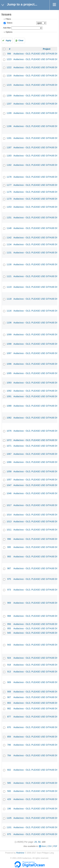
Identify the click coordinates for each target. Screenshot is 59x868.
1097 (9, 353)
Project (46, 49)
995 (9, 547)
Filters (8, 19)
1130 (9, 264)
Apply (8, 40)
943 (9, 645)
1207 (9, 104)
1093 (9, 383)
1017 (9, 505)
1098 (9, 344)
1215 (9, 85)
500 (9, 791)
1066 (9, 462)
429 (9, 799)
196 (9, 809)
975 (9, 579)
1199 (9, 113)
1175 (9, 192)
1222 (9, 67)
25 (36, 842)
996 (9, 539)
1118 (9, 299)
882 (9, 709)
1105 (9, 818)
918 (9, 665)
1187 (9, 147)
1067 (9, 454)
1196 (9, 126)
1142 (9, 238)
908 (9, 692)
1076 (9, 431)
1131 (9, 253)
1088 (9, 406)
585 (9, 783)
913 (9, 672)
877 (9, 717)
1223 (9, 59)
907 (9, 697)
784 (9, 755)
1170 (9, 199)
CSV (50, 846)
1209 (9, 96)
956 (9, 624)
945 (9, 633)
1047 (9, 485)
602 (9, 770)
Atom (44, 846)
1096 (9, 364)
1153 (9, 207)
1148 (9, 228)
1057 (9, 480)
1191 (9, 138)
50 (39, 842)
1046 (9, 493)
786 (9, 745)
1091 (9, 396)
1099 (9, 334)
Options (9, 32)
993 (9, 557)
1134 (9, 244)
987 (9, 568)
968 (9, 616)
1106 (9, 323)
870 (9, 727)
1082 (9, 418)
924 (9, 658)
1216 (9, 76)
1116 (9, 311)
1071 (9, 446)
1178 (9, 177)
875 (9, 834)
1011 (9, 530)
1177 (9, 185)
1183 (9, 156)
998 (9, 54)
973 (9, 590)
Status (9, 23)
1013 (9, 521)
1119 (9, 287)
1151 (9, 218)
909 (9, 682)
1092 (9, 391)
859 (9, 737)
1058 (9, 471)
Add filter (7, 28)
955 (9, 628)
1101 (9, 827)
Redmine (20, 853)
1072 (9, 440)
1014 (9, 515)
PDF (55, 846)
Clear (21, 40)
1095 (9, 373)
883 (9, 703)
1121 (9, 276)
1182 (9, 165)
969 (9, 603)
